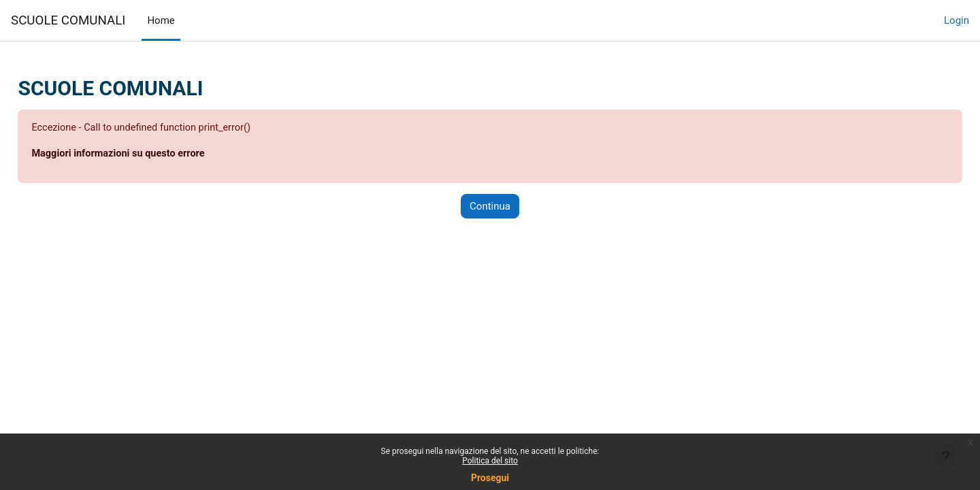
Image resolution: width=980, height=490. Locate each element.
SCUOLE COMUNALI (68, 20)
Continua (490, 207)
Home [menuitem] (161, 20)
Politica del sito (490, 461)
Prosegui (490, 478)
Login (957, 20)
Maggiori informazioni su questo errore (151, 154)
